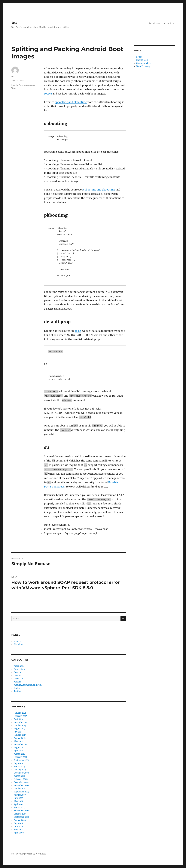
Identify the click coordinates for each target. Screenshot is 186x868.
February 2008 (21, 779)
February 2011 (20, 757)
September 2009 (22, 760)
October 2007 (20, 789)
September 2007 (22, 792)
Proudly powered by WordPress (31, 854)
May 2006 (19, 830)
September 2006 (22, 817)
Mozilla (17, 682)
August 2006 (20, 820)
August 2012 (20, 738)
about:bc (169, 23)
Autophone (19, 666)
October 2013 (20, 726)
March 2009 (20, 767)
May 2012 (18, 741)
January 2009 (20, 770)
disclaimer (154, 23)
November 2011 (21, 744)
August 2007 (20, 795)
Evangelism (19, 669)
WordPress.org (143, 66)
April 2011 (18, 751)
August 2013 (20, 729)
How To (18, 675)
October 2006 (20, 814)
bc (14, 23)
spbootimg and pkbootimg (71, 102)
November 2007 (21, 785)
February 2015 (21, 716)
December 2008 (21, 773)
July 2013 (18, 732)
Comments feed (144, 63)
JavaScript (19, 679)
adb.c (78, 331)
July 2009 (18, 763)
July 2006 (18, 823)
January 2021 (20, 713)
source (48, 94)
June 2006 (19, 826)
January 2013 (20, 735)
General (18, 672)
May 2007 (18, 801)
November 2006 (21, 811)
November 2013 (21, 722)
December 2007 (21, 782)
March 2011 (19, 754)
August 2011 (19, 748)
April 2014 (19, 719)
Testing (17, 691)
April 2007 (19, 804)
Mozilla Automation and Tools (28, 685)
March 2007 (20, 808)
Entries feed (142, 60)
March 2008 (20, 776)
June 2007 (19, 798)
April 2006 (19, 833)
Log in (139, 57)
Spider (17, 688)
